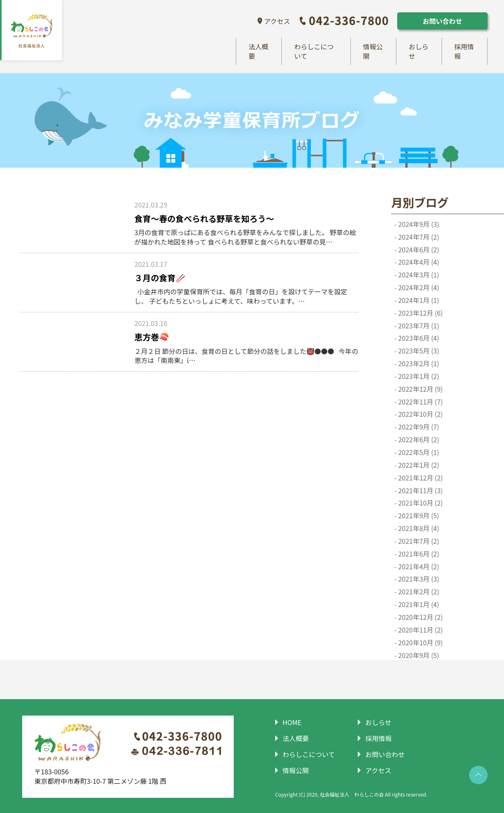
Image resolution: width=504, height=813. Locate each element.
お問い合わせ (442, 21)
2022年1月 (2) (418, 465)
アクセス (277, 21)
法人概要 (258, 52)
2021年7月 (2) (418, 541)
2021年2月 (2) (418, 592)
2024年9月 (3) (418, 224)
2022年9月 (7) (418, 427)
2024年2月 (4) (418, 288)
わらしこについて (314, 52)
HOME (291, 723)
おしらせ (419, 52)
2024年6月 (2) (418, 250)
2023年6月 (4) (418, 338)
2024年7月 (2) (418, 237)
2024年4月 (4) (418, 262)
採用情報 (464, 52)
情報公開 (373, 52)
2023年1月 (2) (418, 376)
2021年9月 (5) (418, 516)
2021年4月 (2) (418, 567)
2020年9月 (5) (418, 655)
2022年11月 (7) (420, 402)
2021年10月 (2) (420, 503)
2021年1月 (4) (418, 605)
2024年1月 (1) (418, 300)
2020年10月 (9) (420, 643)
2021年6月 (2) (418, 554)
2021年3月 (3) (418, 579)
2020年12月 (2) (420, 617)
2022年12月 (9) (420, 389)
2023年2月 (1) (418, 364)
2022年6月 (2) (418, 440)
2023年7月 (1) (418, 326)
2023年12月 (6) (420, 313)
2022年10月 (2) (420, 415)
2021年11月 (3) (420, 491)
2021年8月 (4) (418, 529)
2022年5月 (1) (418, 453)
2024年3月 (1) (418, 275)
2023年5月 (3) (418, 351)
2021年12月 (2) (420, 478)
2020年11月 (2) (420, 630)
